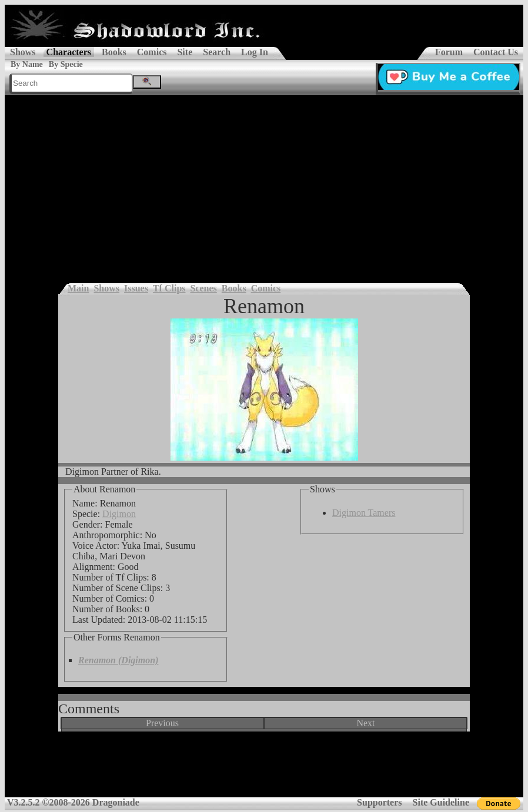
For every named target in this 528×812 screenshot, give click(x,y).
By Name (27, 64)
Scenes (204, 288)
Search (217, 52)
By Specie (66, 64)
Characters (69, 52)
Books (114, 52)
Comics (152, 52)
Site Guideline (441, 802)
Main (78, 288)
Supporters (379, 802)
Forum (449, 52)
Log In (255, 52)
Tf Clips (169, 288)
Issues (136, 288)
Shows (23, 52)
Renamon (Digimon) (118, 660)
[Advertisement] (264, 183)
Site (185, 52)
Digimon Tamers (364, 513)
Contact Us (496, 52)
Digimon (119, 514)
